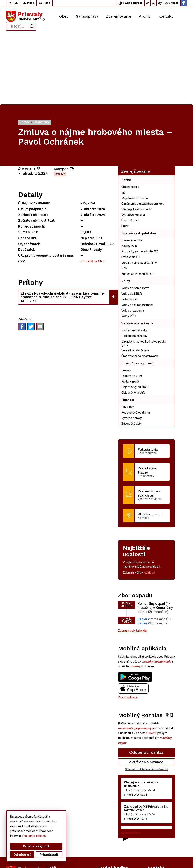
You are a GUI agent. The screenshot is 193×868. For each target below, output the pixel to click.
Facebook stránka (159, 844)
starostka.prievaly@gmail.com (167, 840)
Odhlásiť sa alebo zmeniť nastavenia (147, 700)
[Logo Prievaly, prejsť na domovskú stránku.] (26, 16)
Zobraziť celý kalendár (133, 561)
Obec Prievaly (104, 858)
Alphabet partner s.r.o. (56, 858)
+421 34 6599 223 (160, 836)
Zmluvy (60, 105)
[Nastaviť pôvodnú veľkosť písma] (154, 3)
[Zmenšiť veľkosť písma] (148, 3)
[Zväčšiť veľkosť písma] (160, 3)
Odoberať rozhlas (146, 683)
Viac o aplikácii (128, 628)
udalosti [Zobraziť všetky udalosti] (150, 503)
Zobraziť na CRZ (92, 192)
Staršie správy (130, 763)
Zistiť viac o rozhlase (147, 692)
